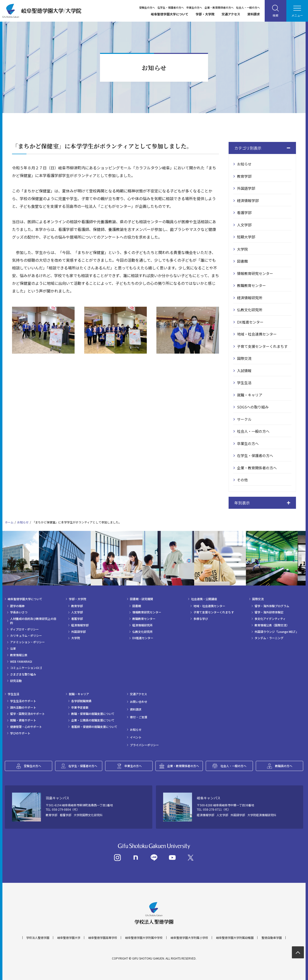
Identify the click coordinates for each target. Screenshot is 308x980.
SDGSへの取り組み (253, 407)
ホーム (9, 522)
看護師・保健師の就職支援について (94, 727)
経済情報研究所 (250, 298)
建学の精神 (17, 606)
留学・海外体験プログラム (272, 606)
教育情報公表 (19, 655)
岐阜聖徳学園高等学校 (103, 938)
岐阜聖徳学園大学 (69, 938)
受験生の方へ (147, 7)
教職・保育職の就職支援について (93, 714)
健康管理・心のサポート (26, 727)
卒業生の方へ (194, 7)
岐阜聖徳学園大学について (170, 14)
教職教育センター (251, 285)
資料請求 (254, 14)
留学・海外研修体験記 (269, 612)
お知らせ (244, 164)
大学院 (242, 249)
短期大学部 (246, 237)
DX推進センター (250, 322)
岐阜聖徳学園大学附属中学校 (144, 938)
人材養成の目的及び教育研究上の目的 (33, 621)
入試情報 (244, 371)
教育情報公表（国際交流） (272, 625)
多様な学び (201, 619)
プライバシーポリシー (144, 745)
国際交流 (244, 358)
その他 (242, 480)
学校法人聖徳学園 (38, 938)
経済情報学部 (248, 200)
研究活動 (16, 681)
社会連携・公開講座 (204, 599)
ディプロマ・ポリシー (24, 629)
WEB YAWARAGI (21, 662)
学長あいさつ (19, 612)
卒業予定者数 (80, 707)
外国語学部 (246, 188)
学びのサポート (20, 733)
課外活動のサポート (23, 707)
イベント (136, 737)
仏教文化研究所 (250, 310)
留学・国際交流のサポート (27, 714)
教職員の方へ (284, 766)
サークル (244, 419)
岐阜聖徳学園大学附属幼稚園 (235, 938)
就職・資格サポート (23, 720)
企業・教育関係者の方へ (219, 7)
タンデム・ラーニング (269, 638)
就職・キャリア (250, 395)
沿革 (13, 649)
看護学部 (244, 213)
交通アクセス (231, 14)
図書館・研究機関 (141, 599)
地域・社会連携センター (257, 334)
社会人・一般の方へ (248, 7)
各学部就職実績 (81, 701)
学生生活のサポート (23, 701)
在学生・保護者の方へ (171, 7)
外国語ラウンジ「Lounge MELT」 (277, 632)
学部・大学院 (205, 14)
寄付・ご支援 (139, 717)
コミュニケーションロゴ (26, 668)
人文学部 (244, 225)
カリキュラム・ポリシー (26, 636)
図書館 (242, 261)
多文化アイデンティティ (270, 619)
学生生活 (244, 383)
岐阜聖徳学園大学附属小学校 (189, 938)
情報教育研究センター (255, 273)
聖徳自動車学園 (272, 938)
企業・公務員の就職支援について (93, 720)
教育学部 (244, 176)
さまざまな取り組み (23, 674)
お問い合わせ (139, 702)
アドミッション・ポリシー (27, 642)
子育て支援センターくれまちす (262, 346)
